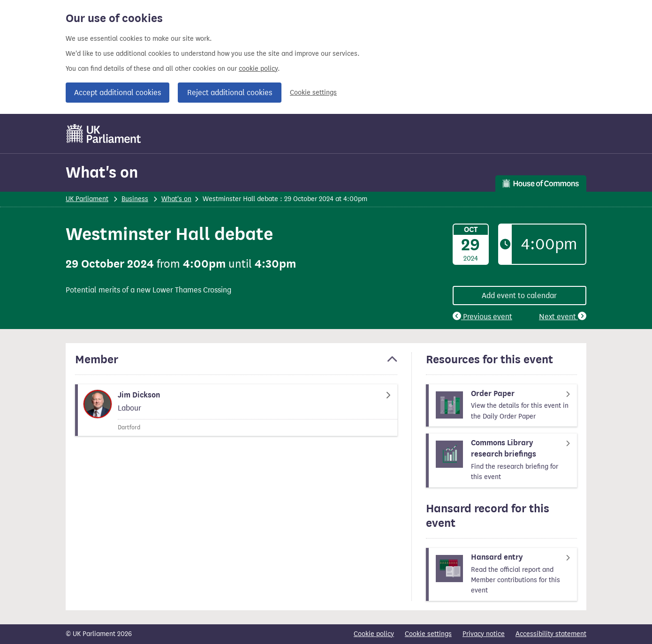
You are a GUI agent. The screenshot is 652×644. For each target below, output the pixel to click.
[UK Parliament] (104, 134)
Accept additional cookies (118, 93)
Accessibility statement (551, 634)
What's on (102, 172)
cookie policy (258, 69)
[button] (236, 364)
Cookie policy (374, 634)
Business (135, 199)
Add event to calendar (519, 296)
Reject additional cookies (230, 93)
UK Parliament (87, 199)
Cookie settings (313, 93)
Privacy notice (484, 634)
